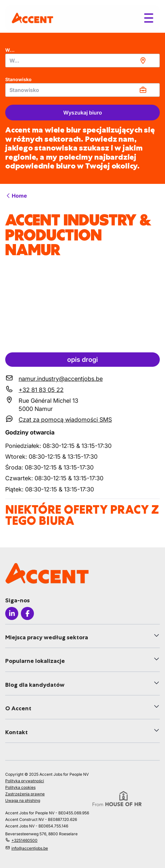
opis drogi (82, 360)
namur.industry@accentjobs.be (61, 379)
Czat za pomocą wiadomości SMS (65, 420)
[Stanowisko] (82, 90)
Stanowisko (18, 79)
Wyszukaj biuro (83, 113)
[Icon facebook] (27, 613)
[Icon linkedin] (12, 613)
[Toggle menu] (149, 18)
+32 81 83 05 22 (41, 390)
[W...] (82, 61)
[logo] (32, 18)
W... (10, 50)
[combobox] (82, 61)
